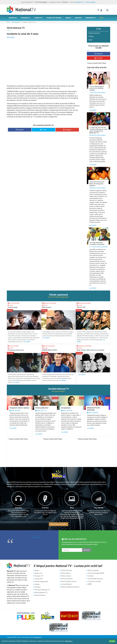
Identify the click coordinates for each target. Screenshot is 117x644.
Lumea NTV (39, 579)
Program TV (39, 576)
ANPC (90, 584)
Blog (72, 508)
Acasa (8, 22)
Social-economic (94, 33)
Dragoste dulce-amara (19, 408)
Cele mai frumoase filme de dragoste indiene (97, 184)
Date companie (91, 2)
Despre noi (38, 573)
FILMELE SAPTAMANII (54, 18)
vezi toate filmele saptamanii (59, 297)
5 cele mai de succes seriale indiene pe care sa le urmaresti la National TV (98, 130)
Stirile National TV (16, 22)
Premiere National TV (42, 590)
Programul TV (80, 2)
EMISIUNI (78, 18)
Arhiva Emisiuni (40, 595)
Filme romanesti (102, 247)
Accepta (112, 641)
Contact (91, 576)
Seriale (37, 584)
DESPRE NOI (13, 18)
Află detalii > (69, 641)
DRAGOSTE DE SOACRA (93, 409)
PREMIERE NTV (90, 18)
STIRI (101, 18)
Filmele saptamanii (41, 581)
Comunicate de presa (95, 579)
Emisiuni (18, 508)
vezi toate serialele (59, 391)
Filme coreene (66, 576)
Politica (91, 36)
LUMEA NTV (38, 18)
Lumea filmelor (66, 584)
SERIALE (68, 18)
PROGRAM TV (26, 18)
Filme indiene (101, 93)
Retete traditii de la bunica (70, 587)
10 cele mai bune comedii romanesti (97, 243)
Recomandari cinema (69, 581)
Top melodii (99, 508)
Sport (90, 40)
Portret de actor (67, 570)
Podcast (45, 508)
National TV (36, 537)
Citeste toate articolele (59, 524)
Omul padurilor (42, 408)
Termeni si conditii (94, 581)
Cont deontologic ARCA (96, 573)
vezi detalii (93, 110)
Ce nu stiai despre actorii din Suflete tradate (97, 88)
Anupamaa (66, 408)
